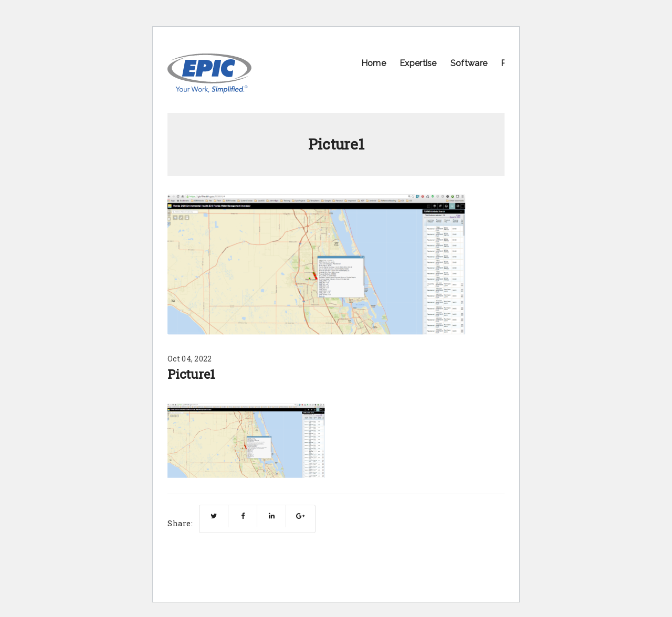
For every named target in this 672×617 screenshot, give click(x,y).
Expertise (418, 63)
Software (469, 63)
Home (374, 63)
